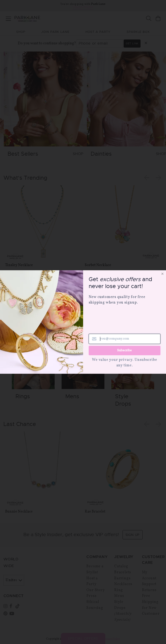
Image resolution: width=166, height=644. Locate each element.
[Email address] (125, 339)
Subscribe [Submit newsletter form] (124, 351)
